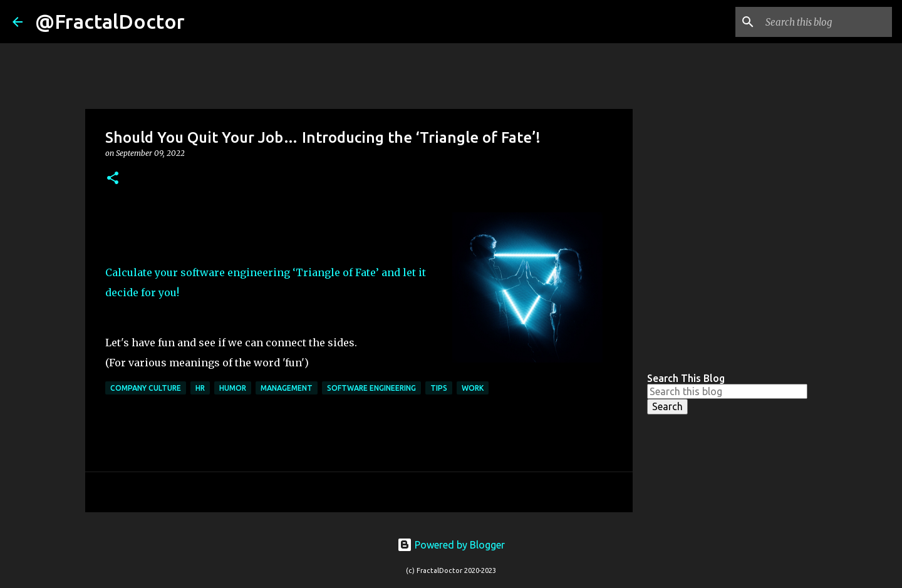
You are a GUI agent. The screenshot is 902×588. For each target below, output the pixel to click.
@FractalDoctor (110, 21)
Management (287, 388)
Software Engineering (371, 388)
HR (200, 388)
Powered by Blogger (451, 545)
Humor (233, 388)
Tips (439, 388)
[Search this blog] (826, 22)
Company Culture (146, 388)
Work (473, 388)
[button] (113, 179)
